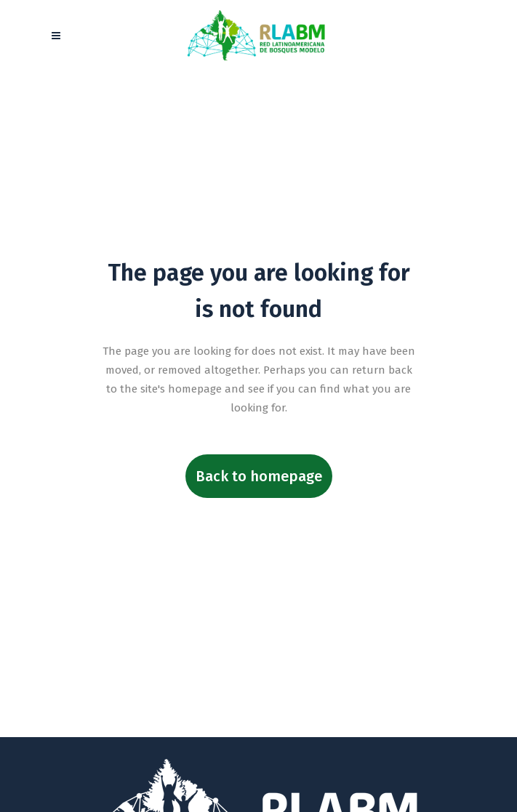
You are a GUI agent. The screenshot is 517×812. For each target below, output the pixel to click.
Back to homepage (259, 476)
